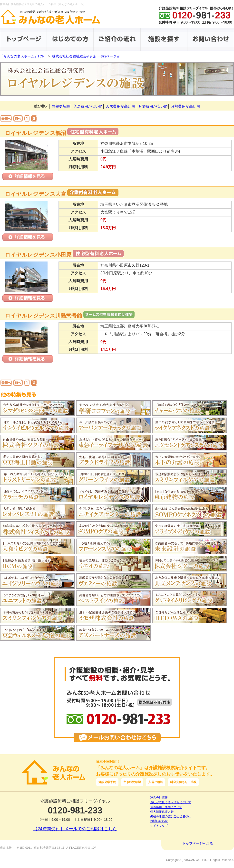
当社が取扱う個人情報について (171, 802)
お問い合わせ (159, 821)
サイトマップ (159, 826)
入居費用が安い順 (88, 106)
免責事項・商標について (166, 807)
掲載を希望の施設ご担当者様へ (171, 816)
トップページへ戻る (198, 843)
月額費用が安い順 (153, 106)
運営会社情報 (159, 798)
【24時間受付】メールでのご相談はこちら (75, 829)
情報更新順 (61, 106)
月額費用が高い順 (185, 106)
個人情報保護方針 (162, 812)
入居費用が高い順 (120, 106)
